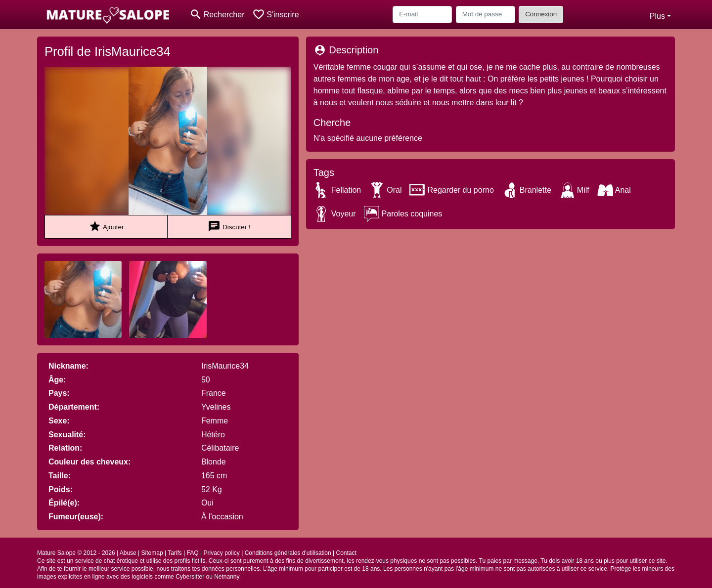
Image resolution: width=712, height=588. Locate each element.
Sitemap (152, 553)
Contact (346, 553)
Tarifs (175, 553)
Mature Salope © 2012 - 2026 (76, 553)
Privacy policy (221, 553)
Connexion (541, 14)
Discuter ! (229, 227)
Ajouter (106, 227)
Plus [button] (657, 16)
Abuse (128, 553)
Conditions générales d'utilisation (288, 553)
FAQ (193, 553)
